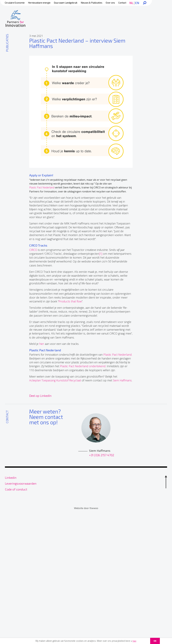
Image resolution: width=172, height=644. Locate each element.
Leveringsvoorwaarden (21, 483)
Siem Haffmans (122, 380)
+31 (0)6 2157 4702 (102, 454)
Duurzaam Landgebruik (66, 3)
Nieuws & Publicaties (92, 3)
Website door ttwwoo (86, 507)
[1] (101, 254)
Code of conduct (16, 488)
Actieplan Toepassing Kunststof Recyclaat (55, 380)
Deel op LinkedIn (40, 396)
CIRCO (33, 250)
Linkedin (11, 477)
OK (155, 641)
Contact (122, 3)
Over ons (110, 3)
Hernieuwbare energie (39, 3)
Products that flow (70, 301)
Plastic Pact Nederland (42, 187)
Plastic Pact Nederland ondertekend (83, 366)
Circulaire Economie (15, 3)
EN (137, 3)
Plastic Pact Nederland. (118, 355)
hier (134, 641)
